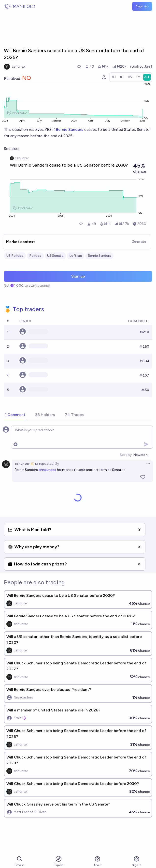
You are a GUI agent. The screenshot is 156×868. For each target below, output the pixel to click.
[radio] (114, 77)
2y (57, 464)
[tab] (15, 415)
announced (47, 470)
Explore (59, 861)
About (98, 861)
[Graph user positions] (104, 77)
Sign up (142, 6)
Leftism (76, 256)
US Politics (15, 256)
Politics (35, 256)
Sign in (137, 861)
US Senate (55, 256)
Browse (19, 861)
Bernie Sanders (70, 129)
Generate (139, 242)
